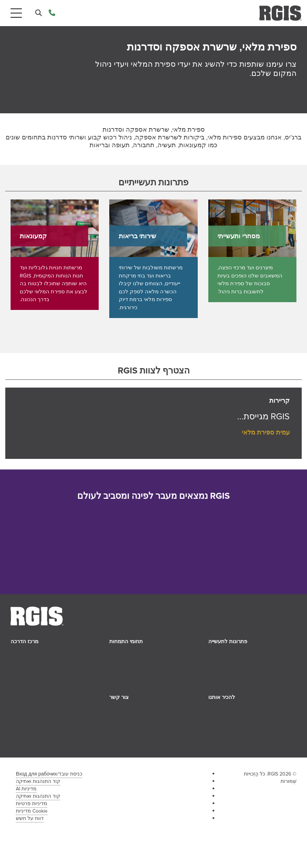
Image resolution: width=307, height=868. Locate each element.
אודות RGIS (226, 710)
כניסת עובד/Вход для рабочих (49, 774)
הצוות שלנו (226, 725)
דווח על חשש (30, 818)
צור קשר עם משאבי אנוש (143, 717)
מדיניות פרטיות (32, 804)
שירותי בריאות (229, 662)
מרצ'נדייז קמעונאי (134, 662)
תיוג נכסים (126, 677)
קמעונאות (225, 654)
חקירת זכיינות (130, 725)
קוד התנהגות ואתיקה (38, 781)
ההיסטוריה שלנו (232, 717)
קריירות (222, 733)
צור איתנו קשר (131, 710)
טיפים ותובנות (31, 654)
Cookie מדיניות (32, 811)
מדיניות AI (26, 789)
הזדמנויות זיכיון (230, 741)
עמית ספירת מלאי (266, 432)
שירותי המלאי (130, 654)
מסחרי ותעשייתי (231, 670)
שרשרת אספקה (133, 670)
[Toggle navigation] (16, 13)
